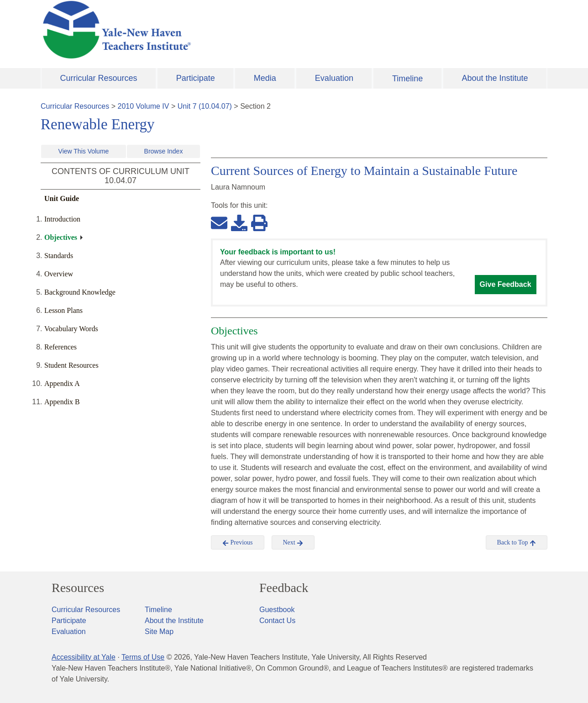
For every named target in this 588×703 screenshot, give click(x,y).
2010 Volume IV (144, 106)
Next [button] (293, 543)
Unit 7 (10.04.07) (205, 106)
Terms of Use (143, 657)
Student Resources (71, 365)
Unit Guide (62, 198)
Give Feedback (506, 284)
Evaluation (334, 78)
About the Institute (495, 78)
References (60, 347)
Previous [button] (238, 543)
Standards (59, 256)
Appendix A (62, 383)
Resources (78, 588)
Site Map (159, 632)
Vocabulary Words (71, 329)
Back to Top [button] (517, 543)
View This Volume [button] (84, 151)
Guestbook (277, 610)
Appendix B (62, 402)
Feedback (284, 588)
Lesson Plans (63, 310)
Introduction (62, 219)
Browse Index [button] (164, 151)
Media (265, 78)
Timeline (407, 79)
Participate (196, 78)
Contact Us (277, 621)
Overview (59, 274)
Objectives (61, 237)
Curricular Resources (99, 78)
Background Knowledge (80, 292)
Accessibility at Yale (84, 657)
